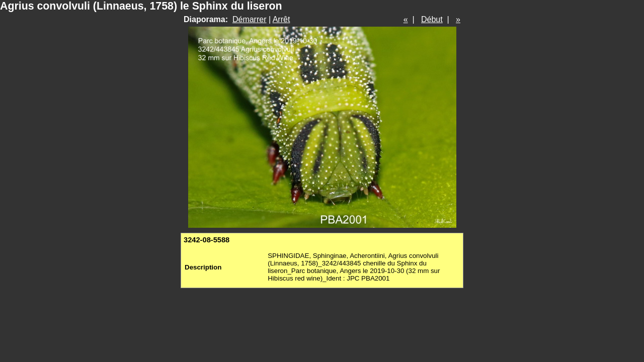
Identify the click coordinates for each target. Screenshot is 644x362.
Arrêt (281, 19)
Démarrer (250, 19)
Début (432, 19)
